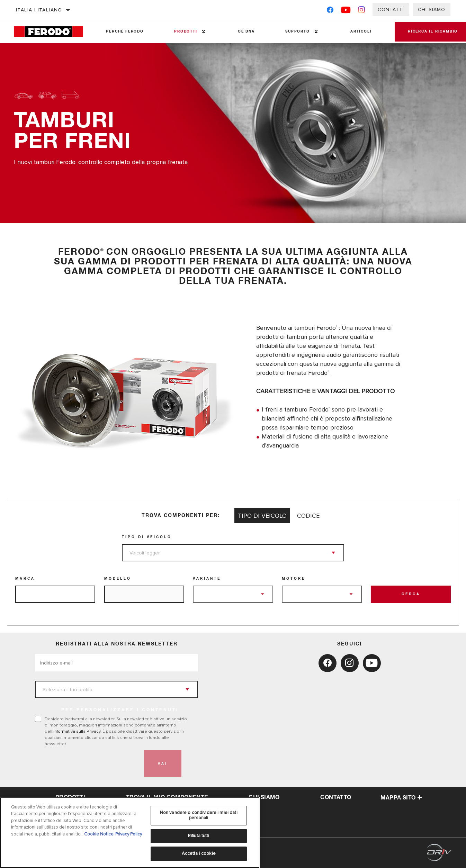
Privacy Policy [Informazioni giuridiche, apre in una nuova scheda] (129, 834)
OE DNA (246, 31)
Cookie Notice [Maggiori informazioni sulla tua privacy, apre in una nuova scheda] (99, 834)
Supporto (297, 31)
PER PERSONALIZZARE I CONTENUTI (120, 710)
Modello (118, 579)
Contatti (391, 10)
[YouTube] (346, 11)
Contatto (336, 797)
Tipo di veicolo (147, 537)
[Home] (52, 32)
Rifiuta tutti (199, 836)
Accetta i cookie (199, 853)
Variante (207, 579)
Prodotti (185, 31)
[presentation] (88, 764)
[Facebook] (330, 11)
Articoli (360, 31)
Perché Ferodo (125, 31)
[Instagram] (362, 11)
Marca (25, 579)
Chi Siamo (432, 10)
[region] (130, 833)
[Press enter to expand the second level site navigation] (203, 32)
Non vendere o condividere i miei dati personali (199, 815)
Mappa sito (401, 798)
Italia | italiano (39, 10)
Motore (294, 579)
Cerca (411, 594)
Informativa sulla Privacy (77, 731)
